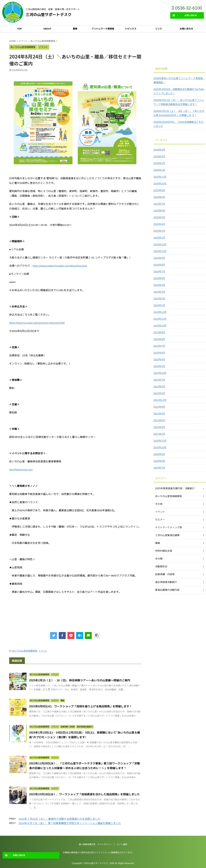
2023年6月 (159, 353)
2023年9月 (159, 332)
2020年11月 (160, 441)
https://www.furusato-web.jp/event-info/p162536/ (37, 323)
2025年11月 (160, 177)
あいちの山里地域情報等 (25, 651)
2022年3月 (159, 393)
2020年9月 (159, 454)
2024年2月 (159, 299)
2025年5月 (159, 217)
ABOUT (47, 29)
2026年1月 (159, 170)
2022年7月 (159, 380)
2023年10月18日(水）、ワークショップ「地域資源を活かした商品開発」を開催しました (85, 794)
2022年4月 (159, 387)
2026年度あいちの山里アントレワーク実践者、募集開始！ (179, 80)
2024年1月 (159, 305)
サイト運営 (122, 844)
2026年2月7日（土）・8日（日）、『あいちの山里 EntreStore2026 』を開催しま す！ (179, 113)
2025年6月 (159, 211)
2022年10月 (160, 373)
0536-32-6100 (187, 8)
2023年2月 (159, 366)
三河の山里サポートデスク (49, 15)
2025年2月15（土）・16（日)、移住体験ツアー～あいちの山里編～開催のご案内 (80, 680)
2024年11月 (160, 251)
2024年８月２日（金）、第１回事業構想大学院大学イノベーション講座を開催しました (70, 823)
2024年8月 (159, 265)
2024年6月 (159, 278)
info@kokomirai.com (21, 470)
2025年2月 (159, 231)
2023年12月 (160, 312)
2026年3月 (159, 156)
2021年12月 (160, 400)
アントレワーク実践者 (103, 29)
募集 (75, 29)
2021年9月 (159, 407)
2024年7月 (159, 272)
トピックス (131, 29)
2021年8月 (159, 414)
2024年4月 (159, 285)
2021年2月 (159, 434)
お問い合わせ (186, 29)
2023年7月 (159, 346)
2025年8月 (159, 197)
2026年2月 (159, 163)
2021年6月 (159, 420)
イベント (43, 651)
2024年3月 (159, 292)
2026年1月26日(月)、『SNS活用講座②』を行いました (179, 124)
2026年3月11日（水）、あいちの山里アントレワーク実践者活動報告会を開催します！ (179, 102)
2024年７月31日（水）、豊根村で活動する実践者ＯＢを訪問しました (60, 819)
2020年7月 (159, 468)
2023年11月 (160, 319)
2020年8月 (159, 461)
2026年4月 (159, 150)
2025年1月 (159, 238)
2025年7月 (159, 204)
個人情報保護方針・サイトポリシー (96, 844)
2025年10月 (160, 184)
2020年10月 (160, 447)
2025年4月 (159, 224)
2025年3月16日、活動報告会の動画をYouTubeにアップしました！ (179, 91)
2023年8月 (159, 339)
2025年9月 (159, 190)
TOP (20, 29)
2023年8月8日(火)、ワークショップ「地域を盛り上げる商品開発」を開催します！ (81, 706)
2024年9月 (159, 258)
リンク (158, 29)
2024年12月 (160, 244)
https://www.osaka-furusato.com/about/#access (60, 266)
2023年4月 (159, 359)
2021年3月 (159, 427)
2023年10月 (160, 326)
